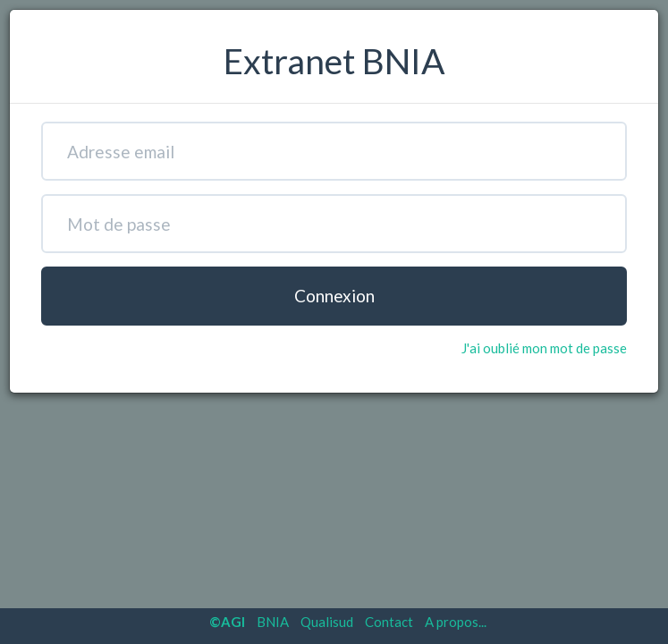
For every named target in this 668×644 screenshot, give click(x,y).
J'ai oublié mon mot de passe (544, 348)
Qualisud (327, 622)
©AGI (227, 622)
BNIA (273, 622)
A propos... (456, 622)
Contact (389, 622)
